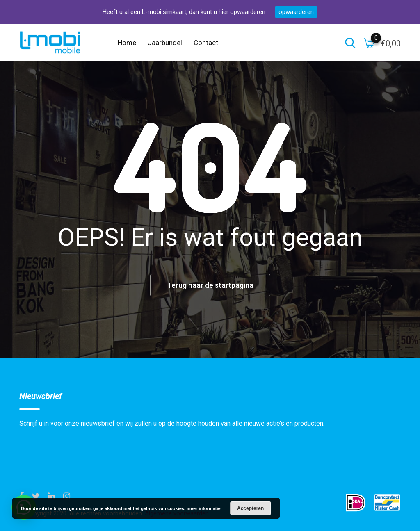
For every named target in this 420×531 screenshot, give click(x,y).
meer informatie (204, 508)
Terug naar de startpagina (210, 285)
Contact (206, 43)
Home (127, 43)
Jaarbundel (165, 43)
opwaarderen (296, 12)
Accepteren (250, 508)
